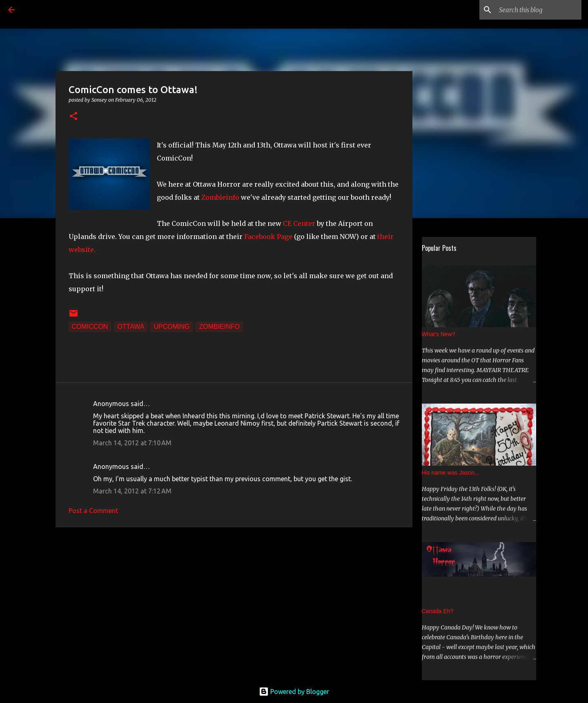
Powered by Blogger (294, 692)
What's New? (439, 334)
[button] (73, 117)
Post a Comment (93, 511)
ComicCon (90, 327)
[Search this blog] (539, 10)
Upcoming (171, 327)
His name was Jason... (451, 473)
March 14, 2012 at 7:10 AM (132, 443)
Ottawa (131, 327)
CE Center (299, 223)
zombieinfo (219, 327)
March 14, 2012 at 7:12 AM (132, 491)
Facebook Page (268, 237)
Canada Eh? (438, 611)
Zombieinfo (220, 197)
